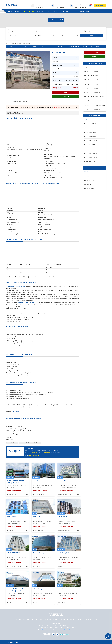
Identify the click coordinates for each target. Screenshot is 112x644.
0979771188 (60, 7)
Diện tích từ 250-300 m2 (91, 153)
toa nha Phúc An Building (24, 443)
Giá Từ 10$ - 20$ (89, 180)
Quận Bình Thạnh (88, 47)
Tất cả (86, 67)
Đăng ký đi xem (65, 96)
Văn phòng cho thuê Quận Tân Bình (94, 97)
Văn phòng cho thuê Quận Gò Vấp (94, 109)
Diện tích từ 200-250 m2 (91, 149)
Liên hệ (88, 11)
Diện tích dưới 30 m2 (90, 124)
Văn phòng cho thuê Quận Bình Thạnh (95, 105)
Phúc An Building (14, 443)
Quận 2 (18, 47)
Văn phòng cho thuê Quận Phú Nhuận (95, 101)
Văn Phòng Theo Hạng (44, 11)
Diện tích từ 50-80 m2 (90, 132)
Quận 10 (51, 47)
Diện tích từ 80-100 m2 (91, 136)
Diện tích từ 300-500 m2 (91, 157)
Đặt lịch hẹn (95, 56)
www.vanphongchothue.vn (66, 630)
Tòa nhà (55, 11)
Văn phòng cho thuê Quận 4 (92, 84)
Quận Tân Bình (61, 47)
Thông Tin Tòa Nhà (16, 113)
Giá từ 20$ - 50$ (89, 184)
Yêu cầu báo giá (95, 53)
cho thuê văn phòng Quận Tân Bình (28, 303)
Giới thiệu (17, 11)
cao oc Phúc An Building (36, 443)
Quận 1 (10, 47)
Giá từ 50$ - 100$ (89, 189)
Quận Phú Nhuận (74, 47)
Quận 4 (34, 47)
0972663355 (35, 453)
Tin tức (73, 11)
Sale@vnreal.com (80, 7)
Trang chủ (9, 11)
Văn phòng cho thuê (29, 11)
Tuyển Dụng (81, 11)
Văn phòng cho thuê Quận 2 (92, 76)
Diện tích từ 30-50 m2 (90, 128)
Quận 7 (42, 47)
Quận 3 (26, 47)
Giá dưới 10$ (88, 176)
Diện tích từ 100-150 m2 (91, 141)
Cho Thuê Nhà (64, 11)
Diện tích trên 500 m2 (90, 162)
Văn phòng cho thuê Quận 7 (92, 88)
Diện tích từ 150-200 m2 (91, 145)
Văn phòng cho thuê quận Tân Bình (16, 286)
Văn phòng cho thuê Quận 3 (92, 80)
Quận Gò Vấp (100, 47)
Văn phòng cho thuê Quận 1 (92, 71)
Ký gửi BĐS (102, 6)
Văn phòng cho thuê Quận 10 (92, 93)
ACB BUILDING (16, 411)
